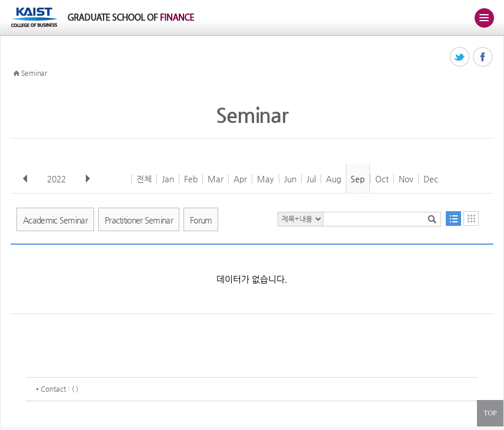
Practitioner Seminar (139, 220)
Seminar (34, 73)
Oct (382, 179)
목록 (453, 219)
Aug (333, 179)
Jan (168, 179)
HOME (16, 74)
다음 (88, 179)
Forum (201, 220)
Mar (216, 179)
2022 (58, 179)
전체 (144, 179)
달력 (471, 219)
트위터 (460, 57)
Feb (191, 179)
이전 (25, 179)
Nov (406, 179)
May (266, 179)
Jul (311, 179)
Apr (240, 179)
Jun (290, 179)
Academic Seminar (55, 220)
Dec (431, 179)
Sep (358, 179)
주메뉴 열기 (484, 18)
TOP (490, 413)
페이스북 (483, 57)
